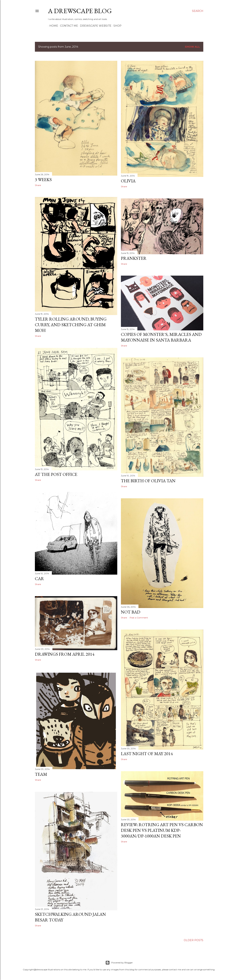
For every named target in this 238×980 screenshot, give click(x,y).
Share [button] (38, 185)
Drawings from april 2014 (65, 654)
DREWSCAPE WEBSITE (94, 26)
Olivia (128, 181)
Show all (192, 47)
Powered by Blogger (119, 963)
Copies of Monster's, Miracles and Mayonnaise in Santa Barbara (161, 337)
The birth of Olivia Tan (148, 481)
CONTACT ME (68, 26)
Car (39, 579)
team (41, 774)
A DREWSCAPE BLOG (80, 11)
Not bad (131, 612)
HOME (52, 26)
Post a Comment (139, 618)
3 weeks (43, 180)
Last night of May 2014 (147, 754)
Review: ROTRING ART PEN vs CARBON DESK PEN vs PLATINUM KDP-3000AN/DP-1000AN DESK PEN (162, 830)
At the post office (56, 474)
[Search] (198, 11)
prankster (134, 258)
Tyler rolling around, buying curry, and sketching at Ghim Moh (71, 325)
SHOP (116, 26)
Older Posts (194, 940)
